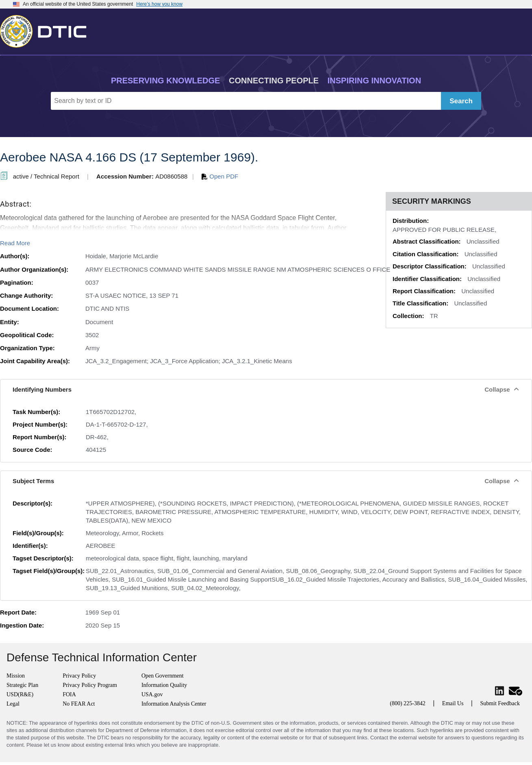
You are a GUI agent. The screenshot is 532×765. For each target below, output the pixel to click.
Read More (15, 243)
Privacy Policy (79, 676)
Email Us (453, 703)
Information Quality (164, 685)
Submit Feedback (500, 703)
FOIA (69, 694)
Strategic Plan (22, 685)
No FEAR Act (79, 704)
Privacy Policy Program (90, 685)
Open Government (163, 676)
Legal (13, 704)
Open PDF (220, 176)
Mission (16, 676)
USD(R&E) (20, 694)
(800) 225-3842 (408, 703)
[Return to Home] (47, 30)
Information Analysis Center (174, 704)
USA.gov (152, 694)
